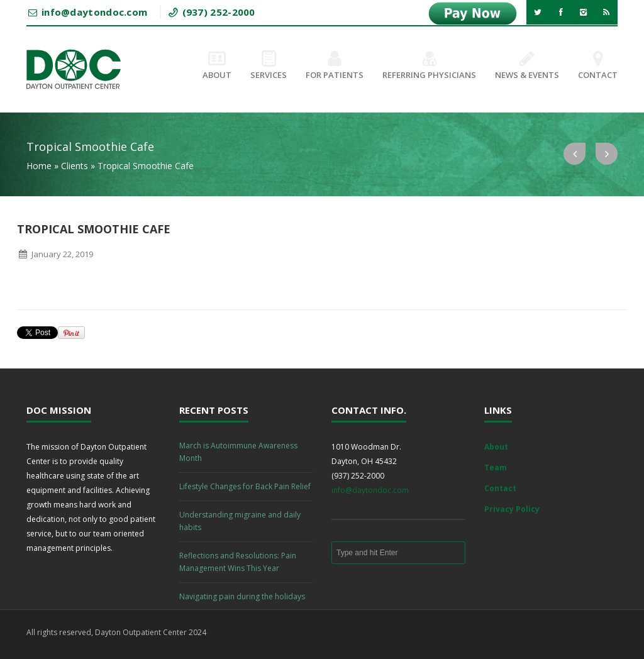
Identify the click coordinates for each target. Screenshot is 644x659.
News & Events (527, 66)
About (217, 66)
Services (269, 66)
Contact (598, 66)
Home (39, 166)
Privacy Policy (512, 509)
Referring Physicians (429, 66)
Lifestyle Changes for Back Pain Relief (245, 486)
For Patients (335, 66)
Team (496, 468)
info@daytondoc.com (370, 490)
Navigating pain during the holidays (242, 596)
